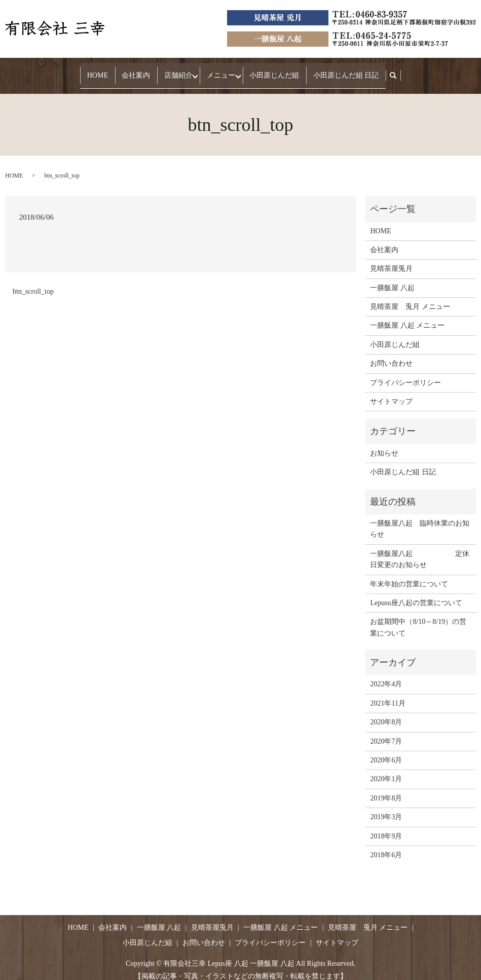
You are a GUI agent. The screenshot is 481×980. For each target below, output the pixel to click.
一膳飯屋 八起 (392, 278)
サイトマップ (391, 392)
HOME (104, 70)
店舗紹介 (171, 70)
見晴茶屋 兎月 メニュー (410, 297)
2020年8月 (386, 712)
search (389, 71)
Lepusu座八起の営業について (416, 593)
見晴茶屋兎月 (391, 259)
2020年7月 (386, 731)
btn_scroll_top (33, 281)
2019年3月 (386, 807)
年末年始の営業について (409, 574)
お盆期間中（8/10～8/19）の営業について (418, 618)
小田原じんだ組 (274, 70)
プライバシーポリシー (405, 373)
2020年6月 (386, 750)
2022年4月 (386, 674)
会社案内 (136, 70)
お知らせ (384, 444)
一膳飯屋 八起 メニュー (407, 316)
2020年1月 (386, 769)
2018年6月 (386, 845)
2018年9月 (386, 826)
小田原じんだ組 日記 (339, 70)
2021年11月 (387, 694)
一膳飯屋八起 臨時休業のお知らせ (420, 519)
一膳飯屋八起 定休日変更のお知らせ (420, 550)
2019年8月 (386, 789)
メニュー (217, 70)
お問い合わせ (391, 354)
